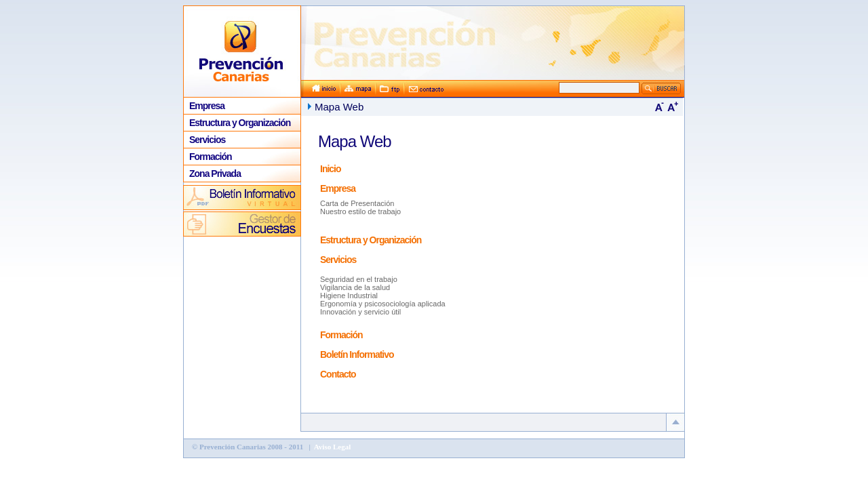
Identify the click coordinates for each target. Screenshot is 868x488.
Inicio (331, 169)
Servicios (207, 140)
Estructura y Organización (240, 123)
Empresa (207, 106)
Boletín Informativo (357, 354)
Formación (211, 157)
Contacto (338, 374)
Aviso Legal (332, 447)
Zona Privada (215, 174)
